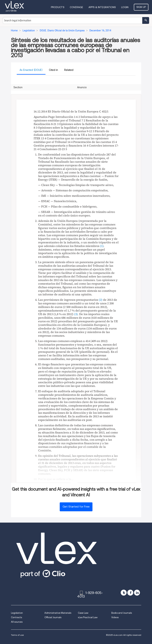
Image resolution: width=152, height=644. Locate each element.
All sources (17, 622)
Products (58, 7)
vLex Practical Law (88, 617)
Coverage (76, 7)
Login (125, 7)
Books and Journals (122, 613)
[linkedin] (137, 593)
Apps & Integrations (102, 7)
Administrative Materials (58, 613)
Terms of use (17, 635)
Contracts (16, 617)
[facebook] (130, 593)
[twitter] (124, 593)
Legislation (17, 613)
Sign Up (141, 7)
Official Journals (53, 617)
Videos (115, 617)
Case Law (83, 613)
